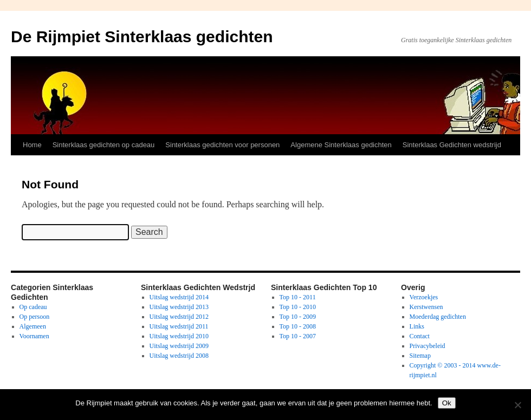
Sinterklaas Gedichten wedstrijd (452, 145)
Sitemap (420, 356)
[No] (517, 405)
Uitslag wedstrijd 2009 (179, 346)
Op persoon (35, 317)
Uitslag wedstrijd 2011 (179, 326)
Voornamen (34, 336)
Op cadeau (33, 307)
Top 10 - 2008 (298, 326)
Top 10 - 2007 (298, 336)
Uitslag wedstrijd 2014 (179, 297)
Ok (447, 403)
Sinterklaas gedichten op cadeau (104, 145)
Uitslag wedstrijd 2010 (179, 336)
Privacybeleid (428, 346)
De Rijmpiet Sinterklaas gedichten (142, 37)
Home (32, 145)
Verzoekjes (424, 297)
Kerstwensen (426, 307)
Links (417, 326)
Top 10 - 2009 (298, 317)
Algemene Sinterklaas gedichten (341, 145)
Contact (420, 336)
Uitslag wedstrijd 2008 (179, 356)
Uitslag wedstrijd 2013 (179, 307)
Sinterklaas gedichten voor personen (222, 145)
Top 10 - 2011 (298, 297)
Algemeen (33, 326)
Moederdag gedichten (438, 317)
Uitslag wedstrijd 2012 (179, 317)
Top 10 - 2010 (298, 307)
